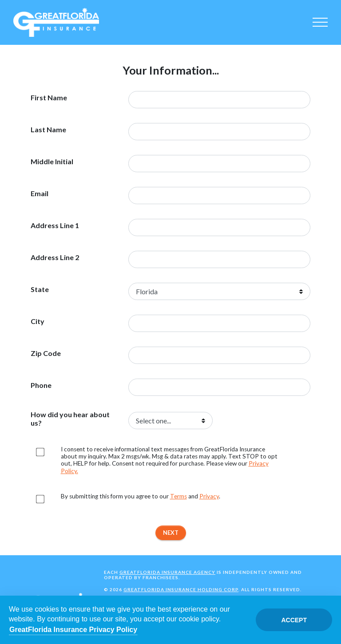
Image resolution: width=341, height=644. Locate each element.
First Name (49, 98)
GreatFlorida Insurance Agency (167, 572)
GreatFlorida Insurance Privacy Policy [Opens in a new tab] (73, 630)
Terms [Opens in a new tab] (178, 496)
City (38, 321)
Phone (41, 385)
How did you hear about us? (70, 419)
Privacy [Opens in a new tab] (209, 496)
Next (171, 533)
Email (40, 194)
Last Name (48, 130)
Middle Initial (52, 162)
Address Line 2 (55, 257)
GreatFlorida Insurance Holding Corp (181, 589)
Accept (294, 620)
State (40, 289)
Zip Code (46, 353)
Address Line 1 (55, 225)
